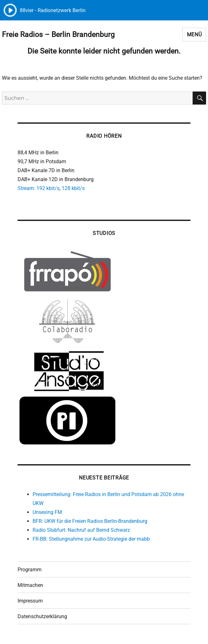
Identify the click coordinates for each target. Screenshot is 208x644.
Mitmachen (30, 585)
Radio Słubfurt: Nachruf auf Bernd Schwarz (81, 530)
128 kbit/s (73, 188)
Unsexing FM (47, 512)
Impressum (30, 601)
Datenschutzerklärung (42, 616)
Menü (194, 35)
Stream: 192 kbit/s (39, 188)
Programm (30, 570)
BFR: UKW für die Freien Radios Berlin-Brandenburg (90, 521)
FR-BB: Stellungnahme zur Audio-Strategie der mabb (91, 539)
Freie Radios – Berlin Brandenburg (58, 35)
